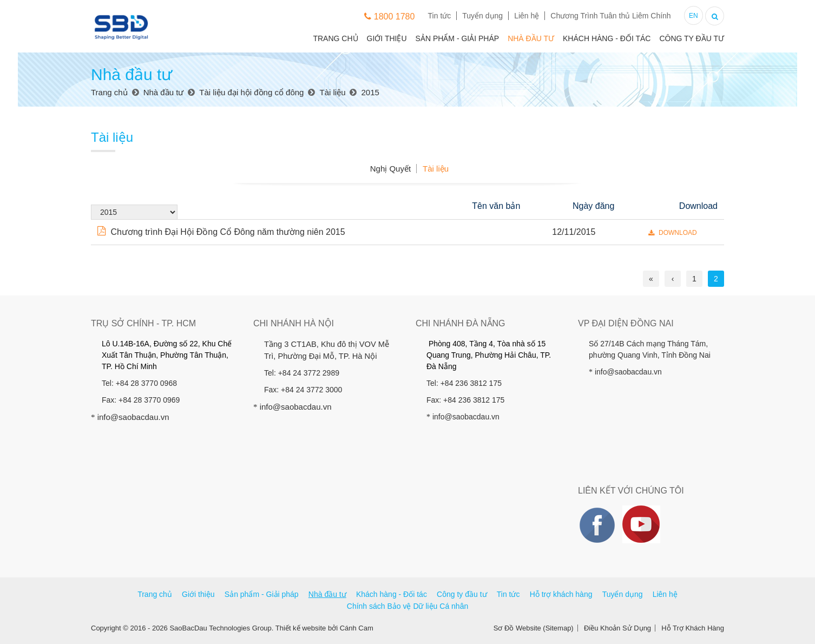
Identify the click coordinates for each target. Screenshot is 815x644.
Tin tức (440, 16)
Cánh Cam (357, 628)
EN (694, 16)
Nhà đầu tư (531, 38)
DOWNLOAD (673, 233)
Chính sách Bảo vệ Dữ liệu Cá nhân (407, 606)
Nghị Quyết (390, 169)
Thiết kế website (301, 628)
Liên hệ (527, 16)
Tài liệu (436, 169)
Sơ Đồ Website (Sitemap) (534, 628)
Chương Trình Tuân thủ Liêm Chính (610, 16)
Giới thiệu (387, 38)
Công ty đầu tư (692, 38)
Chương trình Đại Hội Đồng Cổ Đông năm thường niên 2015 (221, 232)
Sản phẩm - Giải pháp (458, 38)
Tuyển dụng (482, 16)
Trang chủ (335, 38)
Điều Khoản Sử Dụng (617, 628)
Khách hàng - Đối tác (607, 38)
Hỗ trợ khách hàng (561, 594)
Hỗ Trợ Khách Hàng (693, 628)
